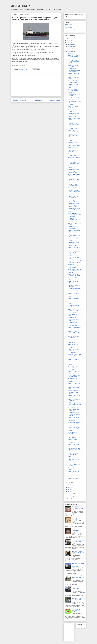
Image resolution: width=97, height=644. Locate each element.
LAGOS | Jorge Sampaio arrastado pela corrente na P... (74, 404)
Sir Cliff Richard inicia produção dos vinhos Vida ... (73, 314)
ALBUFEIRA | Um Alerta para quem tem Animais (78, 508)
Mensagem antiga (55, 100)
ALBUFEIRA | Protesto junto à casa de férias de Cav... (74, 464)
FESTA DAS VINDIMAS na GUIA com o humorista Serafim (74, 184)
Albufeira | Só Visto (72, 188)
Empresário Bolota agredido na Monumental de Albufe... (74, 144)
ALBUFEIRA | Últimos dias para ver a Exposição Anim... (74, 210)
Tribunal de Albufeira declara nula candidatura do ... (73, 346)
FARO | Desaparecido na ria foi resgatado (74, 376)
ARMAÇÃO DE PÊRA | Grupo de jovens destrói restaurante (74, 419)
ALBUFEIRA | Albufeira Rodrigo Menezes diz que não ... (74, 414)
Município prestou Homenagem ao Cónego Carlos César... (74, 123)
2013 (68, 43)
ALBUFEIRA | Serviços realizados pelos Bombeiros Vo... (73, 171)
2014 (68, 40)
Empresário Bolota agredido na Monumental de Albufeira (72, 150)
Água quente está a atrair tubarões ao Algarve (74, 90)
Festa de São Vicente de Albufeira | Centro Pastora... (74, 57)
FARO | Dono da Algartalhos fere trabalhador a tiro (76, 611)
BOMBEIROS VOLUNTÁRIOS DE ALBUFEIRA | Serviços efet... (74, 459)
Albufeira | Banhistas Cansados (73, 111)
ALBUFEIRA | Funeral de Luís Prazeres (78, 530)
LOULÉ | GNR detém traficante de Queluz (73, 128)
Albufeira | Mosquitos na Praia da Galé (74, 155)
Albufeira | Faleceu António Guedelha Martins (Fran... (73, 196)
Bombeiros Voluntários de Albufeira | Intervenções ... (74, 356)
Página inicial (38, 100)
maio (69, 487)
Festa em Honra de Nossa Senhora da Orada (74, 310)
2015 (68, 38)
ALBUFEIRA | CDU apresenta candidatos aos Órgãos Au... (74, 70)
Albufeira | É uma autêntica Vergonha (73, 131)
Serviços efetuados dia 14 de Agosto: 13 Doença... (74, 262)
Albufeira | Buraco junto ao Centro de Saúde (74, 454)
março (70, 492)
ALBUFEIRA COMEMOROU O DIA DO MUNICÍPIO (74, 220)
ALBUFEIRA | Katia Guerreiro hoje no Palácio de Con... (73, 324)
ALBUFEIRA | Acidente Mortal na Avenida (77, 599)
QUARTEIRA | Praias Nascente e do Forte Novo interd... (73, 409)
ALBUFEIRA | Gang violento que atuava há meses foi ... (74, 191)
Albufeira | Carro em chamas (73, 360)
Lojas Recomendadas (70, 30)
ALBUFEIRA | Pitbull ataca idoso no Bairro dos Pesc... (74, 290)
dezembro (71, 45)
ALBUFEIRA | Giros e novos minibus (77, 588)
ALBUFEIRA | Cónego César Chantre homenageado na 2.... (74, 162)
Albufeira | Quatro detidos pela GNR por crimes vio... (74, 179)
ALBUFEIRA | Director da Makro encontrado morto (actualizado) (78, 565)
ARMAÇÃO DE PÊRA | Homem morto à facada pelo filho (74, 429)
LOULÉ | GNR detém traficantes (73, 66)
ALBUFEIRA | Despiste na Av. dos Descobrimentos (78, 577)
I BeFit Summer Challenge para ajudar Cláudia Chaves (74, 271)
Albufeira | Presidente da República (74, 400)
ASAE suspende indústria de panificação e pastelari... (74, 103)
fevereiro (70, 494)
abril (69, 489)
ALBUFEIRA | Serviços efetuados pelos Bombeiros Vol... (73, 115)
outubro (70, 49)
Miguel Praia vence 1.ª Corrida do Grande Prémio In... (73, 380)
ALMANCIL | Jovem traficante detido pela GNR (74, 86)
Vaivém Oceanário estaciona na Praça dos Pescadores (74, 215)
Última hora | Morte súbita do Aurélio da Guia (78, 541)
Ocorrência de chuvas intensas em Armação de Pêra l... (74, 62)
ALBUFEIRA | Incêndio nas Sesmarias (73, 228)
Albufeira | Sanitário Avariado (73, 107)
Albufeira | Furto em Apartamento (73, 167)
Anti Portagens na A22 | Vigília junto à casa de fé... (74, 450)
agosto (70, 53)
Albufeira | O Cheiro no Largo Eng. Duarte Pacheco (73, 392)
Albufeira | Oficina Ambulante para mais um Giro (74, 441)
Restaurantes (68, 27)
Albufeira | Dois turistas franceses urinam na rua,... (73, 295)
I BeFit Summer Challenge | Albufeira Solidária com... (74, 257)
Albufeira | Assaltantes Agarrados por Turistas (74, 275)
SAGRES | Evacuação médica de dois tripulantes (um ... (73, 337)
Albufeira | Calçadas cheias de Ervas (73, 82)
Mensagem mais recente (19, 100)
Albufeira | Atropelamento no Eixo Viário (74, 479)
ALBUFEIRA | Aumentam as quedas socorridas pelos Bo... (74, 94)
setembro (71, 51)
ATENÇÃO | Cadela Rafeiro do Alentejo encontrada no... (73, 351)
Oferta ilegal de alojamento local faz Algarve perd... (73, 266)
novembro (71, 47)
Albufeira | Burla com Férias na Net (73, 437)
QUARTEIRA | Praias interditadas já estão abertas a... (73, 368)
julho (69, 483)
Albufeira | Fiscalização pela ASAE (73, 472)
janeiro (70, 496)
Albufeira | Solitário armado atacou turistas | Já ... (74, 333)
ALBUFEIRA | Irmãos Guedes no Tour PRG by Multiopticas (78, 553)
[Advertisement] (36, 85)
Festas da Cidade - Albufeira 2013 (72, 342)
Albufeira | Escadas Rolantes (73, 469)
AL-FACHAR (20, 6)
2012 (68, 499)
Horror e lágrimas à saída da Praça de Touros (74, 201)
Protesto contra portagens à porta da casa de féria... (74, 424)
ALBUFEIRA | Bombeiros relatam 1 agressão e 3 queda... (74, 319)
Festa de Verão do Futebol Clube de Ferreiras (74, 175)
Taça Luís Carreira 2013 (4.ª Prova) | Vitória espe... (74, 252)
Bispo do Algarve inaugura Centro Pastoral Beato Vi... (74, 235)
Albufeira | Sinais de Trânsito (73, 282)
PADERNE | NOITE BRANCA (73, 433)
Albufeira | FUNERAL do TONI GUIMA (78, 519)
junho (70, 485)
